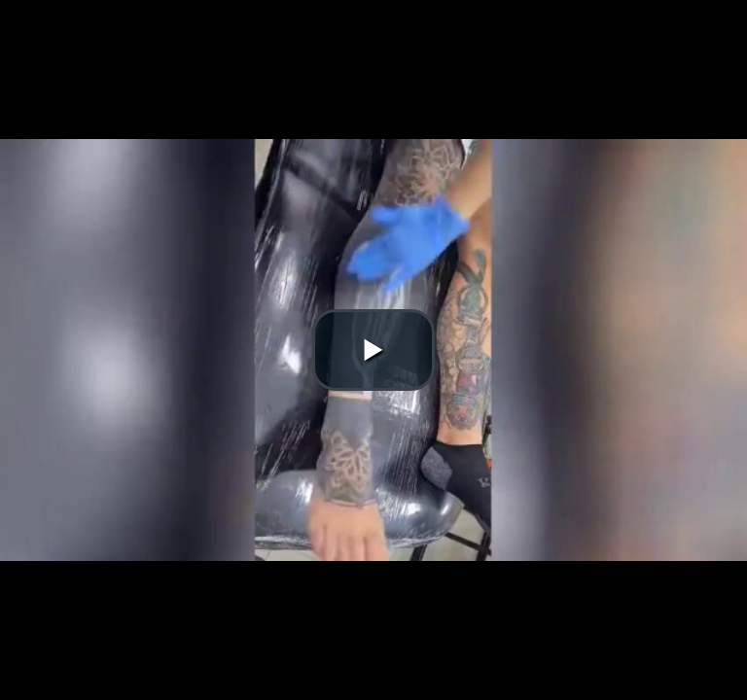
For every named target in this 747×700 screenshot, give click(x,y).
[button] (373, 350)
